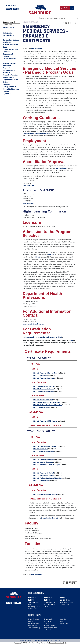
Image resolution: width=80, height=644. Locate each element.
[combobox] (59, 18)
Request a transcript (35, 623)
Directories (7, 84)
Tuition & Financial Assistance (9, 71)
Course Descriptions (10, 59)
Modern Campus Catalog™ (58, 643)
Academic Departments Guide (11, 46)
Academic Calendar (9, 63)
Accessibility (48, 621)
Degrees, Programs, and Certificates (11, 41)
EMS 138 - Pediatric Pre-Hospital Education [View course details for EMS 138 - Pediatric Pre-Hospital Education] (48, 405)
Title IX (46, 623)
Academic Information (10, 75)
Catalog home (8, 33)
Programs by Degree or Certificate (11, 50)
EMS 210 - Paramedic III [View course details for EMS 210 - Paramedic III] (41, 407)
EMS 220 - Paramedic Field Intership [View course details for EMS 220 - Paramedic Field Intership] (45, 421)
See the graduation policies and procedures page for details (42, 337)
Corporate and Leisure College (10, 81)
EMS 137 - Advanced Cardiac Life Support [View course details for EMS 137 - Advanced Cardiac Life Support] (47, 402)
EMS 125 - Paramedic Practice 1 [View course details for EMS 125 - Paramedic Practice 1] (44, 378)
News (62, 621)
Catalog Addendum (9, 87)
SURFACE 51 (57, 640)
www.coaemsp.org (29, 203)
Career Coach (65, 623)
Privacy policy (49, 619)
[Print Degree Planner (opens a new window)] (64, 23)
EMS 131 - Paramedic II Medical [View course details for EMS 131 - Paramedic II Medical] (44, 386)
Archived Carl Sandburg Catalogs (11, 90)
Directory (31, 621)
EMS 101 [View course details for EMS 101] (51, 255)
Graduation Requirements (50, 518)
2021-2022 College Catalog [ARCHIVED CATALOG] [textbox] (53, 18)
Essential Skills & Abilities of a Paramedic (36, 133)
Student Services (9, 77)
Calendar (63, 619)
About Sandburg (8, 35)
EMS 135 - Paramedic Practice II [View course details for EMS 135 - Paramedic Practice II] (44, 391)
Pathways (6, 56)
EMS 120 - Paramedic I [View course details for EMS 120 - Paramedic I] (41, 376)
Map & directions (34, 619)
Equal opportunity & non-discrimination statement (51, 628)
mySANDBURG (12, 9)
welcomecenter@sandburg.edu (33, 324)
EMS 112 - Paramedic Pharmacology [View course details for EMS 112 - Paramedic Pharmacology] (45, 373)
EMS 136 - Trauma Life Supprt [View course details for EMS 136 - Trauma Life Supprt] (43, 400)
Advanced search (9, 27)
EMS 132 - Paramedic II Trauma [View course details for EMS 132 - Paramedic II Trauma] (44, 389)
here (71, 340)
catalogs (18, 643)
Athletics (11, 6)
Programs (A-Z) (8, 54)
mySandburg (33, 626)
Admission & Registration (7, 67)
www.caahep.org (62, 168)
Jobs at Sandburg (34, 628)
